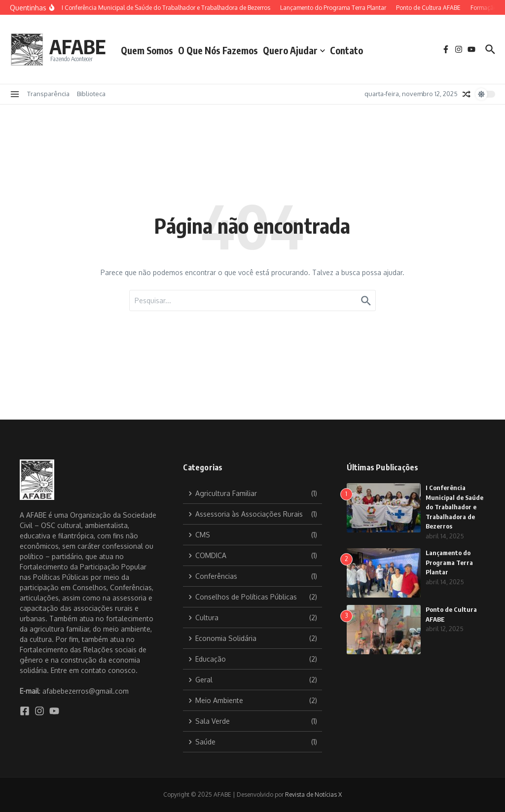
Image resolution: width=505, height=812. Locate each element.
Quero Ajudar (294, 50)
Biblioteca (91, 94)
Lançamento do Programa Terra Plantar (449, 562)
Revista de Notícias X (313, 794)
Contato (346, 50)
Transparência (48, 94)
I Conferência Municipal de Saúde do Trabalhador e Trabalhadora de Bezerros (454, 507)
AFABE (78, 46)
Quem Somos (147, 50)
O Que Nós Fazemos (218, 50)
